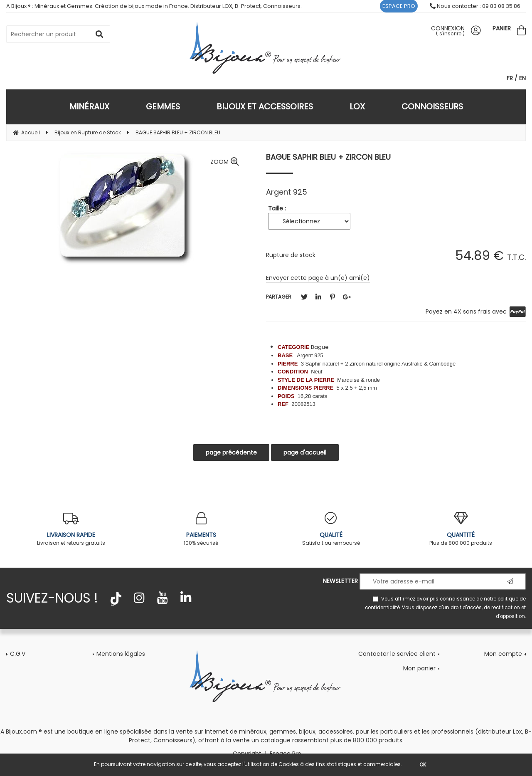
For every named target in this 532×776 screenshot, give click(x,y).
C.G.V (18, 654)
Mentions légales (121, 654)
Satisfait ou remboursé (331, 529)
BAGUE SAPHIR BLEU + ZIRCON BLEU (328, 157)
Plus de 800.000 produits (461, 529)
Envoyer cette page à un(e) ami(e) (318, 278)
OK (423, 765)
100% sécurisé (201, 529)
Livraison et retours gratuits (71, 529)
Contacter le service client (397, 654)
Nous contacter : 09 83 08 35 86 (475, 6)
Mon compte (503, 654)
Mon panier (419, 668)
